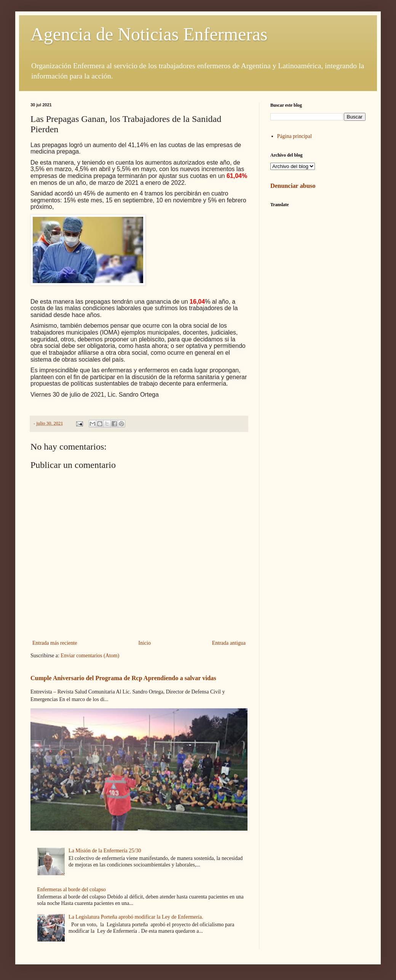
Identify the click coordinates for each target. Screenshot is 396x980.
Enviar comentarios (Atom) (90, 656)
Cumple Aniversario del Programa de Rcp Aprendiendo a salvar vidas (123, 678)
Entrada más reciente (55, 643)
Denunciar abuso (293, 186)
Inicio (145, 643)
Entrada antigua (229, 643)
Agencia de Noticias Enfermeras (149, 34)
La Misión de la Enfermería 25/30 (105, 851)
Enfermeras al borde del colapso (72, 890)
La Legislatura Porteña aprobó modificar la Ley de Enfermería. (136, 917)
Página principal (295, 136)
